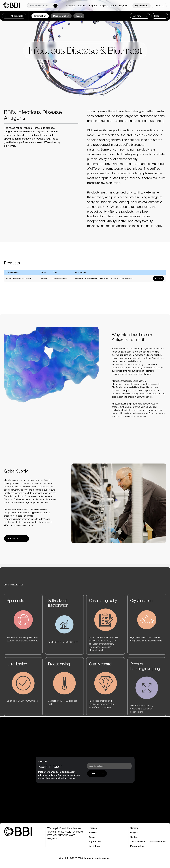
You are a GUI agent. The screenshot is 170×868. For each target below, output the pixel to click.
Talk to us (159, 6)
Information (40, 16)
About (92, 837)
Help (157, 16)
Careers (134, 828)
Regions (123, 6)
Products (93, 828)
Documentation (61, 16)
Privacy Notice (137, 846)
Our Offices (94, 846)
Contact (134, 837)
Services (93, 833)
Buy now (137, 16)
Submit (92, 773)
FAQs (79, 16)
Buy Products (142, 6)
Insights (134, 833)
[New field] (43, 6)
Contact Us (12, 539)
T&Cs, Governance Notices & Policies (148, 842)
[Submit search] (56, 6)
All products (17, 16)
